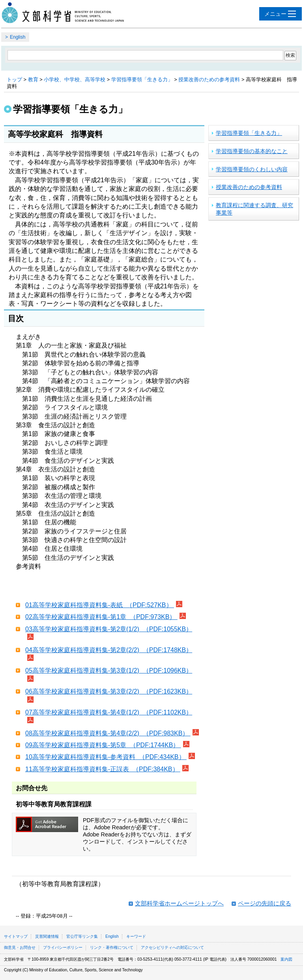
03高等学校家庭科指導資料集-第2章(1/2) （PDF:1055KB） (109, 629)
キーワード (136, 936)
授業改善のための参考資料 (209, 79)
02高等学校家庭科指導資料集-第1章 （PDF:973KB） (101, 617)
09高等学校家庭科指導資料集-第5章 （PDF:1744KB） (103, 745)
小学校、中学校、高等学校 (75, 79)
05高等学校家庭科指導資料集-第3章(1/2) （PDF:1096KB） (109, 670)
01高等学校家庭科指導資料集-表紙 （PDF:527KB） (100, 605)
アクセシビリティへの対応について (172, 947)
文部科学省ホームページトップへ (179, 903)
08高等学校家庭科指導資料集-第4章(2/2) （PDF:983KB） (108, 733)
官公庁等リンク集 (82, 936)
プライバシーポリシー (63, 947)
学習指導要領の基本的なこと (252, 151)
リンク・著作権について (112, 947)
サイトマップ (16, 936)
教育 (33, 79)
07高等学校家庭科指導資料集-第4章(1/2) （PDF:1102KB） (109, 712)
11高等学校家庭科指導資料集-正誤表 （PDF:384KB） (103, 769)
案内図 (286, 959)
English (18, 37)
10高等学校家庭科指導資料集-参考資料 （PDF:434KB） (106, 757)
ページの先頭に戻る (265, 903)
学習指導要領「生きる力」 (142, 79)
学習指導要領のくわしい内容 (252, 169)
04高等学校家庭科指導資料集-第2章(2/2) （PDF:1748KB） (109, 650)
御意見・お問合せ (20, 947)
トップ (14, 79)
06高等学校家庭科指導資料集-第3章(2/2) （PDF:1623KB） (109, 691)
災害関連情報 (47, 936)
